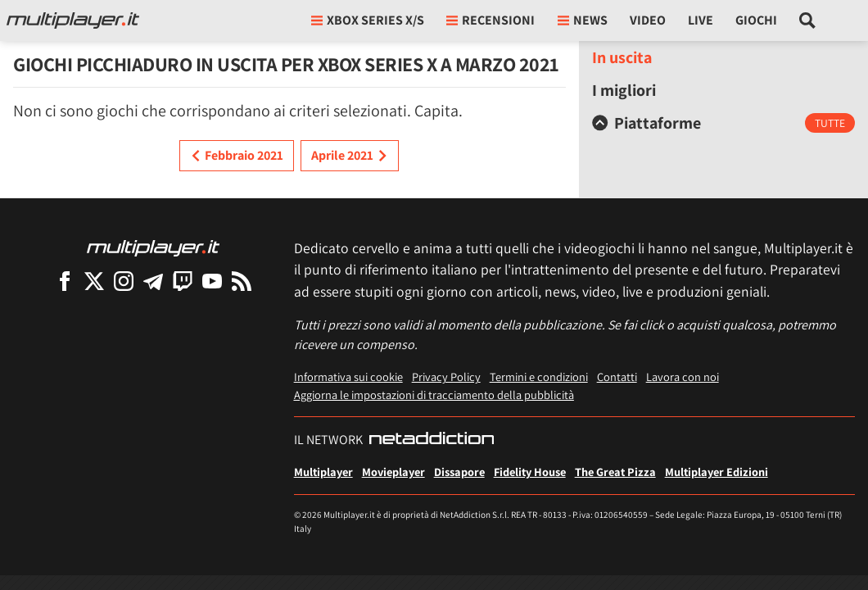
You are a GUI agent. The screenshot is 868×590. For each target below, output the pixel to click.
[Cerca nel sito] (808, 20)
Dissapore (459, 472)
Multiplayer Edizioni (717, 472)
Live (701, 20)
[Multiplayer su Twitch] (183, 281)
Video (648, 20)
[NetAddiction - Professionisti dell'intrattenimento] (432, 440)
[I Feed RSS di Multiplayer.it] (242, 281)
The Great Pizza (615, 472)
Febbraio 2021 (237, 156)
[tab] (723, 123)
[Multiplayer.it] (73, 20)
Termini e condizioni (539, 377)
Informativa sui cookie (348, 377)
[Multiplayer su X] (94, 281)
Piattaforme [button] (646, 123)
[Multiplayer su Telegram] (153, 281)
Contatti (617, 377)
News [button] (583, 20)
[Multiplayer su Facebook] (65, 281)
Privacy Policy (446, 377)
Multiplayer (323, 472)
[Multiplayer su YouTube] (212, 281)
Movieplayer (393, 472)
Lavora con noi (683, 377)
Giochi (756, 20)
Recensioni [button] (491, 20)
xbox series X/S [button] (368, 20)
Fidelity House (530, 472)
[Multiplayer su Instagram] (124, 281)
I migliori (624, 90)
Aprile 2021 (350, 156)
